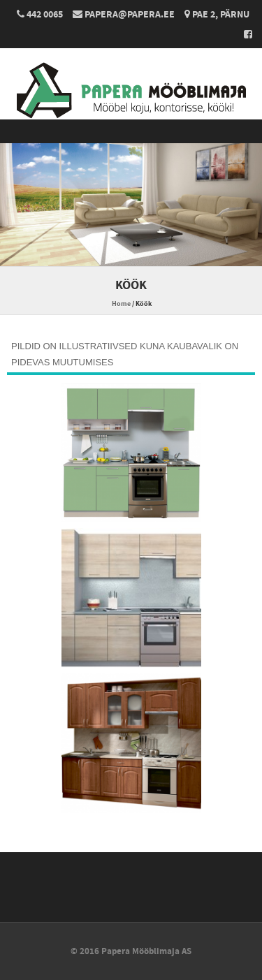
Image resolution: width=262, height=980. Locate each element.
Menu (131, 132)
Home (121, 304)
